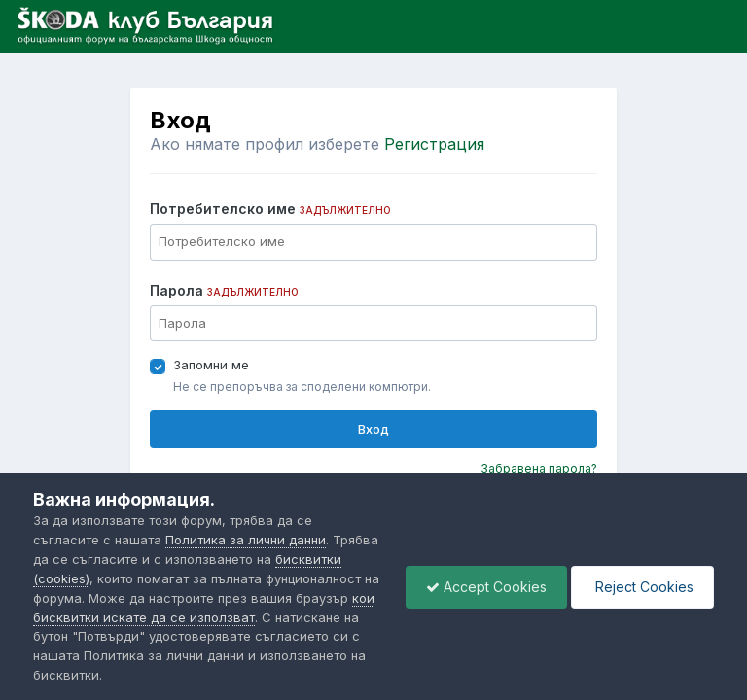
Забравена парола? (539, 468)
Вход (373, 429)
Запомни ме (211, 365)
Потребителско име (270, 209)
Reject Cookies (642, 587)
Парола (224, 290)
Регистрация (434, 144)
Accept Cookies (486, 587)
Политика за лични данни (246, 540)
